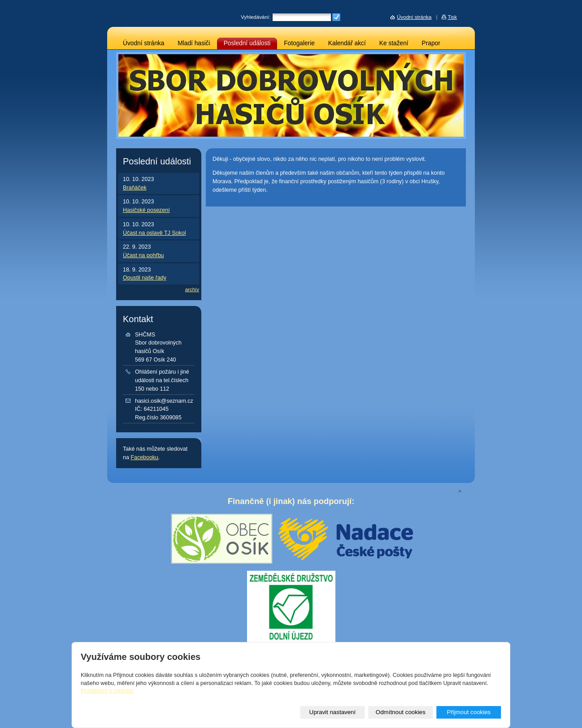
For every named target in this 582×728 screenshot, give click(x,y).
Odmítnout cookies (401, 712)
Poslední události (247, 43)
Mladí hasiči (194, 43)
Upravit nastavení (333, 712)
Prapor (431, 43)
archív (192, 289)
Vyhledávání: (256, 17)
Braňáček (135, 188)
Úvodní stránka (143, 43)
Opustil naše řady (145, 278)
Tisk (452, 17)
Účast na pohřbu (143, 255)
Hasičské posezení (146, 210)
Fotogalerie (299, 43)
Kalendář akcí (347, 43)
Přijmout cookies (469, 712)
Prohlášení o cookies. (107, 691)
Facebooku (144, 457)
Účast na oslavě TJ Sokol (154, 233)
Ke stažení (394, 43)
